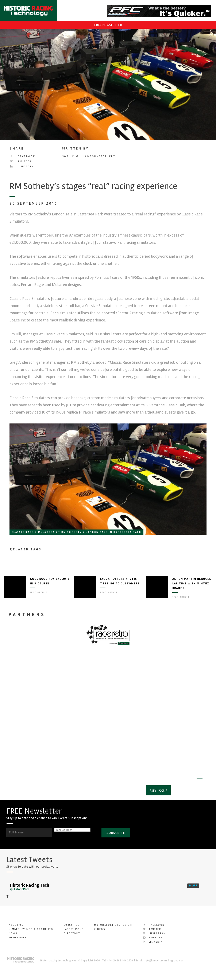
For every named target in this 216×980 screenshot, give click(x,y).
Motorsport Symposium (113, 922)
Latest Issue (74, 927)
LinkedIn (22, 167)
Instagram (154, 931)
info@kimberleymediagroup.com (164, 958)
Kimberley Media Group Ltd (31, 927)
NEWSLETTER (108, 25)
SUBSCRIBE (116, 830)
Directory (72, 931)
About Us (16, 922)
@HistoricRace (20, 887)
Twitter (21, 161)
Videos (100, 927)
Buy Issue (157, 789)
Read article (38, 593)
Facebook (23, 156)
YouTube (153, 935)
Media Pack (18, 935)
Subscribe (188, 789)
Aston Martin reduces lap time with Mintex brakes (192, 583)
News (13, 931)
